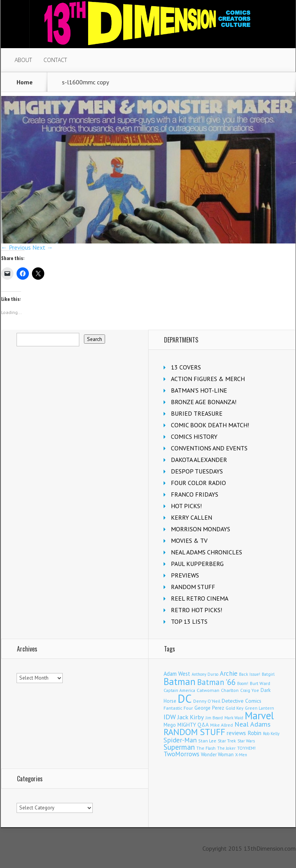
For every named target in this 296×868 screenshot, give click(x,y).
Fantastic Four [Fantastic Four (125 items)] (178, 708)
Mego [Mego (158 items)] (170, 725)
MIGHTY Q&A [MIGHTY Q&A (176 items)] (193, 725)
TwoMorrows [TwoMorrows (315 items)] (181, 754)
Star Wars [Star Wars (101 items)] (246, 741)
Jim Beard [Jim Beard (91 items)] (214, 718)
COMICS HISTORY (194, 437)
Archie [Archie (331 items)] (229, 673)
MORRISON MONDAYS (201, 529)
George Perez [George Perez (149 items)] (209, 708)
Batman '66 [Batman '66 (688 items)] (216, 682)
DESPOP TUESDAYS (197, 471)
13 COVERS (186, 367)
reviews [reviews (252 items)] (236, 733)
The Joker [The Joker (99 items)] (226, 748)
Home (25, 82)
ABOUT (23, 60)
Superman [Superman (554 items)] (179, 747)
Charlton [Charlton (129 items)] (230, 690)
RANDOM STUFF (193, 587)
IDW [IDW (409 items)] (170, 717)
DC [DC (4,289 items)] (185, 698)
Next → (43, 247)
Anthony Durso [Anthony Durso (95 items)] (205, 674)
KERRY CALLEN (191, 517)
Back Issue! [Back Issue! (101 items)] (250, 674)
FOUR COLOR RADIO (198, 483)
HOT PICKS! (186, 506)
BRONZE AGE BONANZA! (204, 402)
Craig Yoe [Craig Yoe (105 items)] (250, 690)
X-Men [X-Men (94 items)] (241, 755)
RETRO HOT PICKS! (196, 610)
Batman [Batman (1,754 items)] (180, 682)
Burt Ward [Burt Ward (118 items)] (260, 683)
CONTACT (55, 60)
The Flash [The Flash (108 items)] (206, 748)
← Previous (16, 247)
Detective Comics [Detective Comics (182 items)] (242, 701)
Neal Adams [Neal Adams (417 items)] (253, 724)
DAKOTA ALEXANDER (199, 460)
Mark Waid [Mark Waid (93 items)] (234, 718)
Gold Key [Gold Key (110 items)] (234, 708)
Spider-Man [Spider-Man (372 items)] (180, 740)
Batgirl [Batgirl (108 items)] (268, 674)
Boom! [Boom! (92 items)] (243, 683)
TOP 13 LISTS (189, 621)
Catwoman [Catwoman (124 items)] (208, 690)
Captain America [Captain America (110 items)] (179, 690)
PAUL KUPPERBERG (197, 564)
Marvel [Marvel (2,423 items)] (259, 715)
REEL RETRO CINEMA (200, 598)
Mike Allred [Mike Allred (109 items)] (222, 725)
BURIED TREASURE (197, 413)
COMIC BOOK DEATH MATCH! (210, 425)
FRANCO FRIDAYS (195, 494)
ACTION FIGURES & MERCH (208, 379)
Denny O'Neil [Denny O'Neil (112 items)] (207, 701)
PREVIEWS (185, 575)
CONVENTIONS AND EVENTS (209, 448)
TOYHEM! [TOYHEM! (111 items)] (246, 748)
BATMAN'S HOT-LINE (199, 390)
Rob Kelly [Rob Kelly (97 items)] (271, 734)
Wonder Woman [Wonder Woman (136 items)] (217, 754)
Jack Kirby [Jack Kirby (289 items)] (191, 717)
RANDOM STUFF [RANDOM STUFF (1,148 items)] (194, 732)
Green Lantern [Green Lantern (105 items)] (259, 708)
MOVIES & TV (189, 541)
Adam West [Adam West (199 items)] (177, 674)
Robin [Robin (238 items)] (254, 733)
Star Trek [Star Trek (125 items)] (227, 741)
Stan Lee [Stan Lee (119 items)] (207, 741)
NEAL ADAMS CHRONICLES (207, 552)
